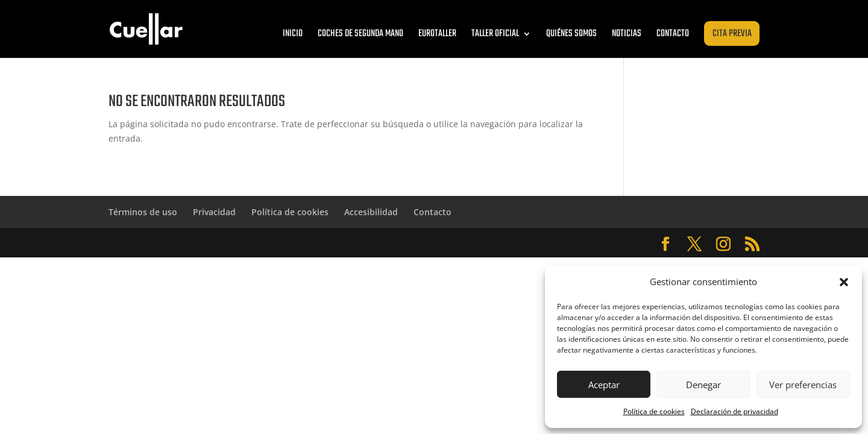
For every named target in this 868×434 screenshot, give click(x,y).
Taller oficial (495, 34)
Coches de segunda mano (360, 34)
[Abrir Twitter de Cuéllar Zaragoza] (694, 244)
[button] (844, 282)
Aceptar (604, 385)
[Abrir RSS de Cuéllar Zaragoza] (752, 244)
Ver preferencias (803, 385)
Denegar (703, 385)
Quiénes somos (571, 34)
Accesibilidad (371, 212)
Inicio (293, 34)
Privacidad (214, 212)
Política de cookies (654, 411)
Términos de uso (143, 212)
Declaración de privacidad (734, 411)
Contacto (673, 34)
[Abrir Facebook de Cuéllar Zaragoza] (665, 244)
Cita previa (732, 34)
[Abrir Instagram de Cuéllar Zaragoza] (723, 244)
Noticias (627, 34)
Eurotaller (437, 34)
